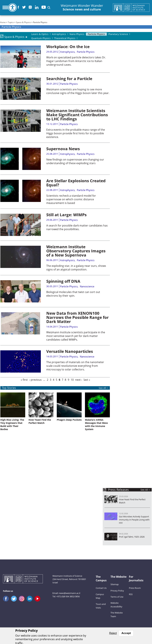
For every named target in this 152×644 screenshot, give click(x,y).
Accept (126, 633)
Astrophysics (67, 52)
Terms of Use (117, 597)
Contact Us (101, 588)
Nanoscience (87, 286)
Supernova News (63, 149)
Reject (113, 633)
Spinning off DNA (63, 281)
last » (87, 380)
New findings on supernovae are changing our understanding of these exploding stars (75, 161)
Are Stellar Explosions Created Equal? (76, 183)
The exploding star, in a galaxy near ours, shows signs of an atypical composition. (76, 268)
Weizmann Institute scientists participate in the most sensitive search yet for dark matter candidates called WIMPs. (76, 336)
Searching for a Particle (69, 79)
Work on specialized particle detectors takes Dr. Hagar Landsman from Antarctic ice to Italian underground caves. (76, 61)
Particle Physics (86, 52)
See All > (145, 490)
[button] (49, 8)
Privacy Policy (117, 591)
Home (3, 22)
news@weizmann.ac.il (69, 593)
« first (24, 380)
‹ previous (35, 380)
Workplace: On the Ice (68, 47)
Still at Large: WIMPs (66, 215)
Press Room (135, 588)
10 (72, 380)
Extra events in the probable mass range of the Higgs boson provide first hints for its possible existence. (76, 133)
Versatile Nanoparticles (70, 351)
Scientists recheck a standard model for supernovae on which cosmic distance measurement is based (71, 199)
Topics (11, 22)
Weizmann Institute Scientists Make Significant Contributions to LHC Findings (77, 115)
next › (79, 380)
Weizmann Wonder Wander (82, 8)
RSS (131, 594)
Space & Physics (23, 22)
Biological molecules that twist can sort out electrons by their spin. (73, 294)
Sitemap (115, 584)
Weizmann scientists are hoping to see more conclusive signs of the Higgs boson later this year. (78, 91)
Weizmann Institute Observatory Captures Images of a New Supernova (76, 251)
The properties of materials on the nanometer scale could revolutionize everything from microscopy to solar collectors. (75, 366)
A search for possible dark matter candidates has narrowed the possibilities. (77, 227)
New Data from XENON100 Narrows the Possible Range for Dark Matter (77, 317)
